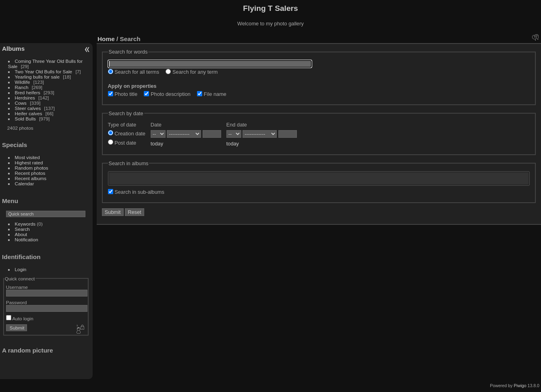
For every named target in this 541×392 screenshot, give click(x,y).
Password (17, 302)
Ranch (22, 87)
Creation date (127, 134)
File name (212, 94)
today (157, 144)
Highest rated (29, 163)
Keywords (25, 224)
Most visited (27, 157)
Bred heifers (28, 92)
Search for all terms (134, 72)
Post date (122, 143)
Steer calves (28, 108)
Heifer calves (29, 113)
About (21, 234)
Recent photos (30, 173)
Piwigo (520, 386)
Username (17, 287)
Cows (21, 103)
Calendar (25, 184)
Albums (13, 49)
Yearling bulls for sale (37, 77)
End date (237, 125)
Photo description (167, 94)
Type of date (122, 125)
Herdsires (25, 98)
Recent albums (31, 178)
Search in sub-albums (136, 192)
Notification (27, 240)
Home (106, 39)
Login (21, 269)
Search (22, 229)
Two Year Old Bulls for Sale (44, 72)
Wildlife (23, 82)
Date (156, 125)
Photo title (123, 94)
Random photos (32, 168)
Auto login (20, 318)
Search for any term (192, 72)
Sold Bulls (25, 119)
